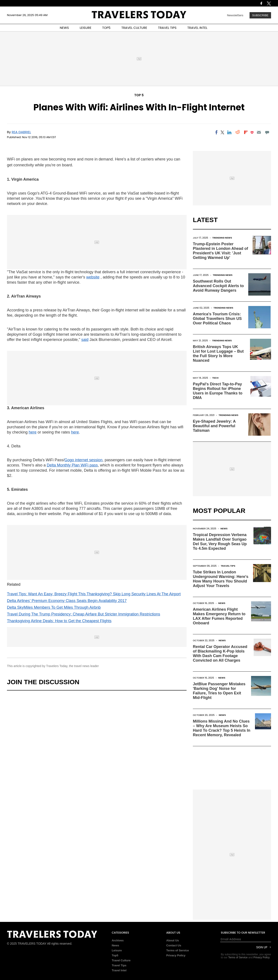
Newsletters (235, 15)
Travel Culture (121, 960)
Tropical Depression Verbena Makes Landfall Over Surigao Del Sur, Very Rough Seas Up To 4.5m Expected (220, 542)
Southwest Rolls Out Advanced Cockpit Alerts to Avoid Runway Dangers (218, 286)
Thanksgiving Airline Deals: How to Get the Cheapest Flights (59, 621)
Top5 (115, 955)
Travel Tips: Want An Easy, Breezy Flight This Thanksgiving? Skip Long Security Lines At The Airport (94, 594)
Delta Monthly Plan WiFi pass (72, 465)
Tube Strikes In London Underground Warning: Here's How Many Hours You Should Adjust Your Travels (221, 579)
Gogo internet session (84, 460)
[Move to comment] (267, 132)
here (33, 432)
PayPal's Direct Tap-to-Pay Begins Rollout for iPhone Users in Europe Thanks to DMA (218, 391)
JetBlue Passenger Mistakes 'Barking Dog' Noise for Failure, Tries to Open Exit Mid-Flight (219, 691)
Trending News (222, 238)
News (224, 528)
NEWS (64, 28)
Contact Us (174, 945)
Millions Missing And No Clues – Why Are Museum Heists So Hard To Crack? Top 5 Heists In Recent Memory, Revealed (222, 728)
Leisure (117, 950)
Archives (118, 940)
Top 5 (139, 95)
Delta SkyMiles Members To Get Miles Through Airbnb (54, 607)
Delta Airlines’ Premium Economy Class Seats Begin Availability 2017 (67, 601)
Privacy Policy (176, 955)
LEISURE (86, 28)
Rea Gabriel (21, 132)
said (85, 340)
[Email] (259, 132)
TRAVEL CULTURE (134, 28)
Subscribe (260, 15)
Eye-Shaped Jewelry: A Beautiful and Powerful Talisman (214, 426)
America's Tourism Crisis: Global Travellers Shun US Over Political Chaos (217, 319)
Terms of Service (178, 950)
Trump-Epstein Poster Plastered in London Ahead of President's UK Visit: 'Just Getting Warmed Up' (220, 251)
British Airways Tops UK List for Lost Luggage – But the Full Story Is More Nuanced (218, 354)
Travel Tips (228, 566)
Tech (215, 378)
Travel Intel (119, 970)
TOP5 (106, 28)
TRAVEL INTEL (197, 28)
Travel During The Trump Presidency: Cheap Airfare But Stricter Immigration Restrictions (84, 614)
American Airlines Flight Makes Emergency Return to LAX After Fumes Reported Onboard (219, 616)
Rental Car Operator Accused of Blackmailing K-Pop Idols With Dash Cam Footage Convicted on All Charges (220, 654)
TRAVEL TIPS (167, 28)
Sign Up (262, 947)
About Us (173, 940)
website (93, 277)
